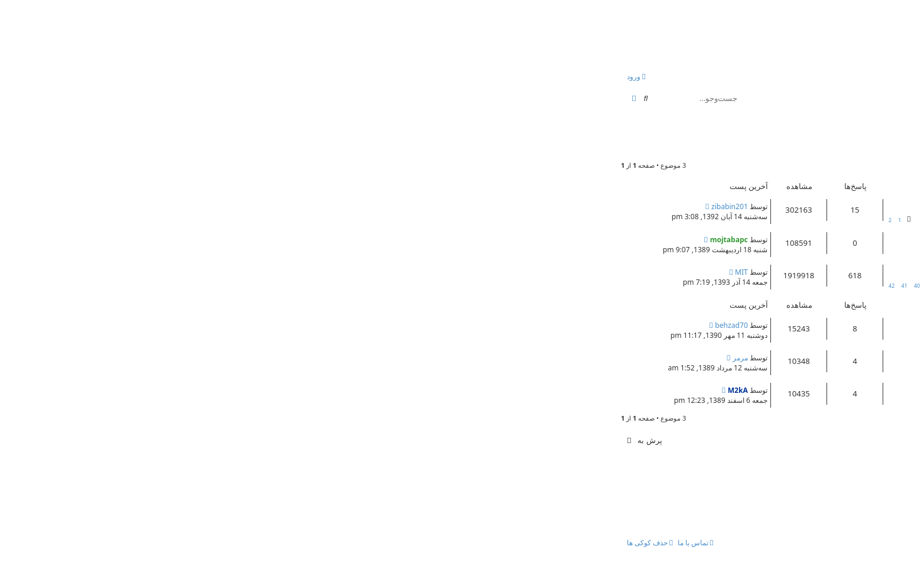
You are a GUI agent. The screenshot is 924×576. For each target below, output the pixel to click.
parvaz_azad (839, 367)
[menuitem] (852, 77)
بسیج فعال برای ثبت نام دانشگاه (820, 389)
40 (523, 286)
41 (510, 286)
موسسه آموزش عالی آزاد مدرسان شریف (789, 129)
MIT (348, 272)
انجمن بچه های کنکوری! (801, 32)
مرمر (347, 358)
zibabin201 (336, 206)
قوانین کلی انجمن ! (845, 238)
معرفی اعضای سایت (840, 271)
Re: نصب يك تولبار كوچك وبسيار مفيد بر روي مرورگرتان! (775, 205)
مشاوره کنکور (695, 216)
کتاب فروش (841, 335)
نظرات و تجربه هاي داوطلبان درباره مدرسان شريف (784, 324)
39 (536, 286)
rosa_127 (857, 145)
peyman (845, 216)
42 (498, 286)
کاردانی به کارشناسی (839, 356)
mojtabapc (841, 249)
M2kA (344, 390)
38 (549, 286)
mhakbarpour (836, 400)
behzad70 (338, 325)
